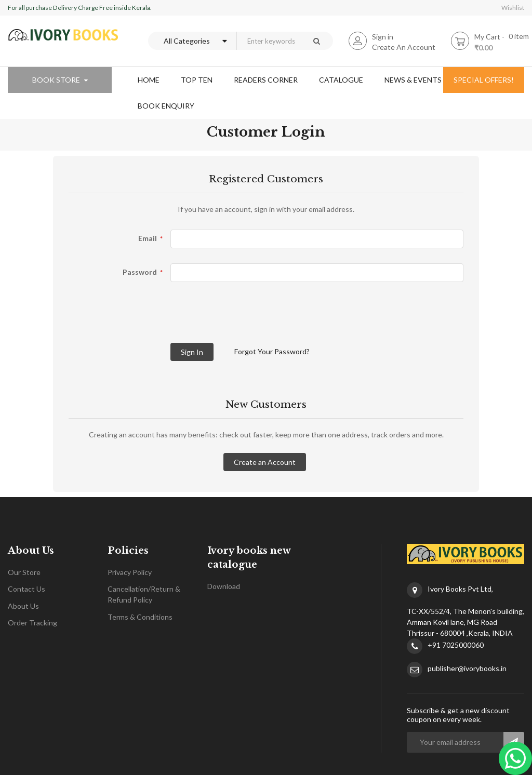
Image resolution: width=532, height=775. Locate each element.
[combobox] (268, 41)
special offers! (484, 80)
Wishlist (513, 8)
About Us (23, 606)
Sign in (383, 37)
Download (224, 586)
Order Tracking (32, 623)
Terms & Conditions (140, 617)
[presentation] (148, 317)
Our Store (24, 572)
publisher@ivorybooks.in (467, 668)
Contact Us (26, 589)
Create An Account (404, 47)
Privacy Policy (130, 572)
